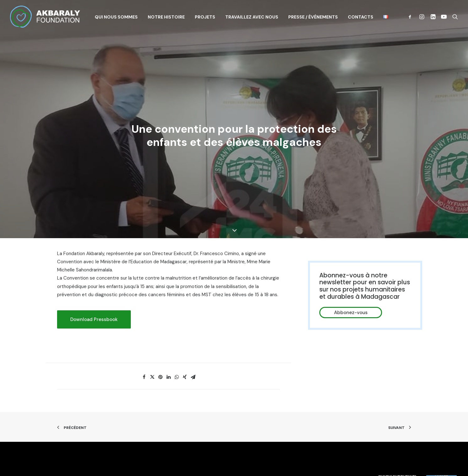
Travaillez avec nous (252, 17)
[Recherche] (454, 17)
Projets (205, 17)
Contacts (361, 17)
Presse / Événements (313, 17)
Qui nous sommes (116, 17)
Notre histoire (166, 17)
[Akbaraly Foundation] (45, 17)
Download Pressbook (94, 293)
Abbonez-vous (351, 286)
